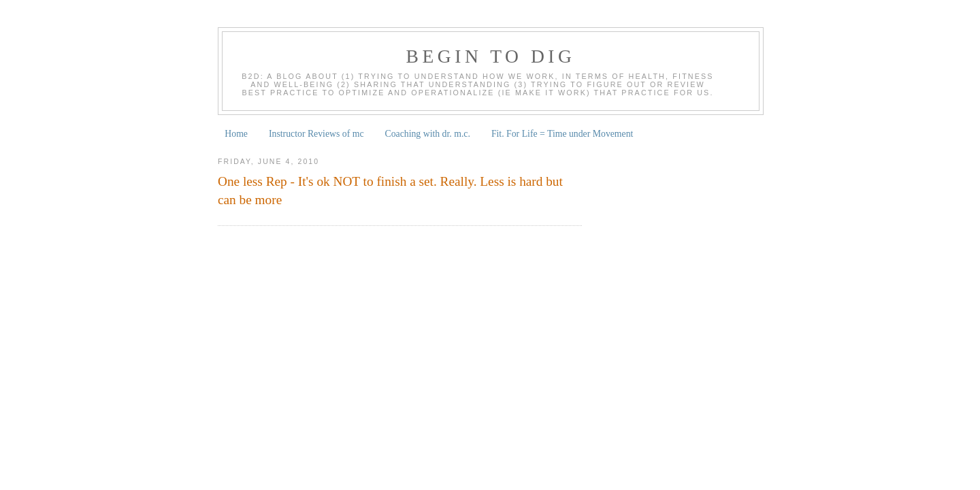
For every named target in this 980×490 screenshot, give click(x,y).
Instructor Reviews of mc (316, 134)
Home (236, 134)
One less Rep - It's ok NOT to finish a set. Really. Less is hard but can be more (390, 191)
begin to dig (491, 56)
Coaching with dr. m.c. (428, 134)
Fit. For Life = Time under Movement (562, 134)
